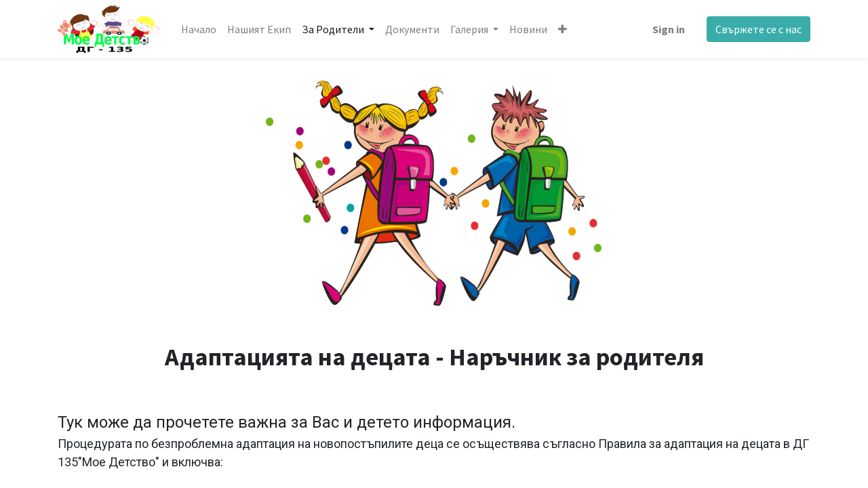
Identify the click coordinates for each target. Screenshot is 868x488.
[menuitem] (199, 29)
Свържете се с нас (758, 29)
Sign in (669, 29)
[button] (563, 29)
